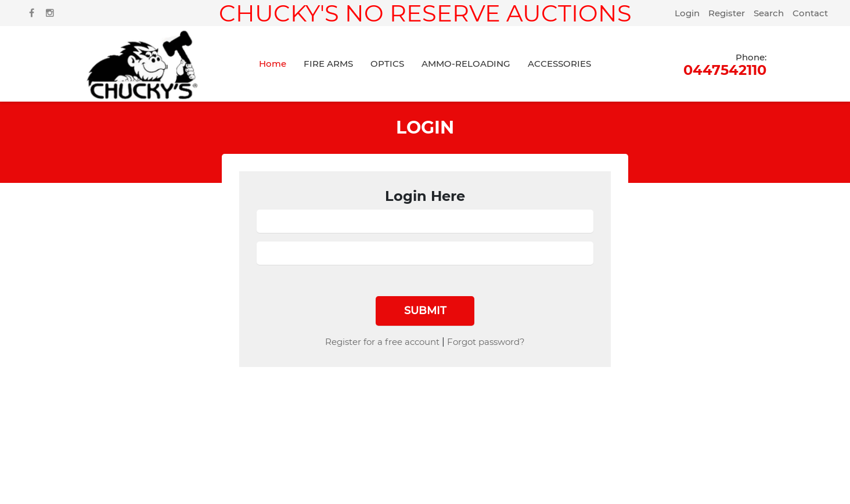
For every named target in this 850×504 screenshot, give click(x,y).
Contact (810, 13)
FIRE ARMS (328, 64)
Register (727, 13)
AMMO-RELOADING (466, 64)
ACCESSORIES (559, 64)
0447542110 (725, 64)
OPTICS (387, 64)
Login (687, 13)
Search (769, 13)
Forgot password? (486, 342)
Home (273, 64)
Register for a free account (382, 342)
